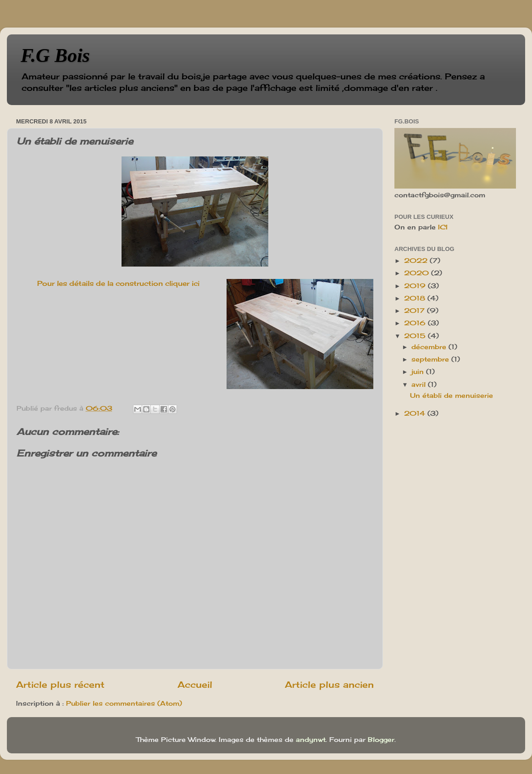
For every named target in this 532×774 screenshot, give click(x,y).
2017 (416, 311)
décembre (430, 347)
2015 (416, 336)
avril (420, 384)
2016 (416, 323)
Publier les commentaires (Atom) (124, 703)
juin (419, 372)
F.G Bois (55, 56)
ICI (443, 227)
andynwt (311, 740)
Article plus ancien (329, 685)
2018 (416, 298)
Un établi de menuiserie (452, 395)
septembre (431, 359)
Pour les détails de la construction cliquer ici (118, 283)
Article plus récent (60, 685)
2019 (416, 286)
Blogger (381, 740)
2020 (418, 273)
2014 (416, 413)
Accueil (195, 685)
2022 (417, 261)
